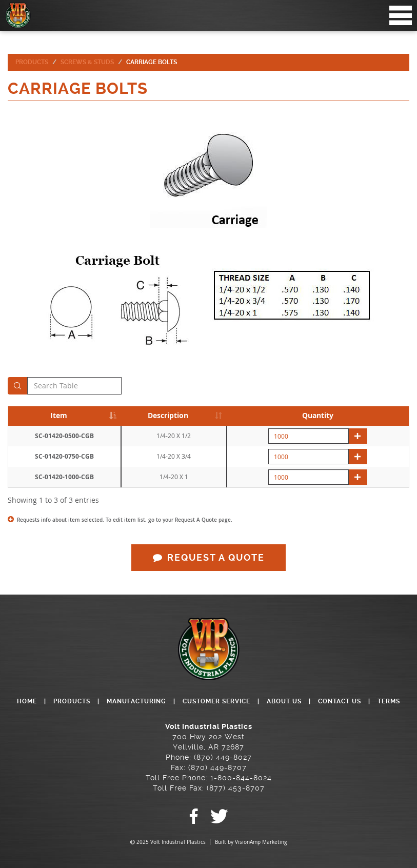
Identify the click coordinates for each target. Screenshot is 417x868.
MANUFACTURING (136, 701)
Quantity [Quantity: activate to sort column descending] (318, 415)
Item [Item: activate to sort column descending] (59, 415)
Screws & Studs (87, 62)
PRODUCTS (72, 701)
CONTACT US (340, 701)
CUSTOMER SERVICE (216, 701)
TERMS (389, 701)
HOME (27, 701)
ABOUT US (284, 701)
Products (32, 62)
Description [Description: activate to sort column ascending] (168, 415)
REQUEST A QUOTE (209, 557)
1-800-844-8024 (241, 778)
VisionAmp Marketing (261, 842)
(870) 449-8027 (223, 757)
